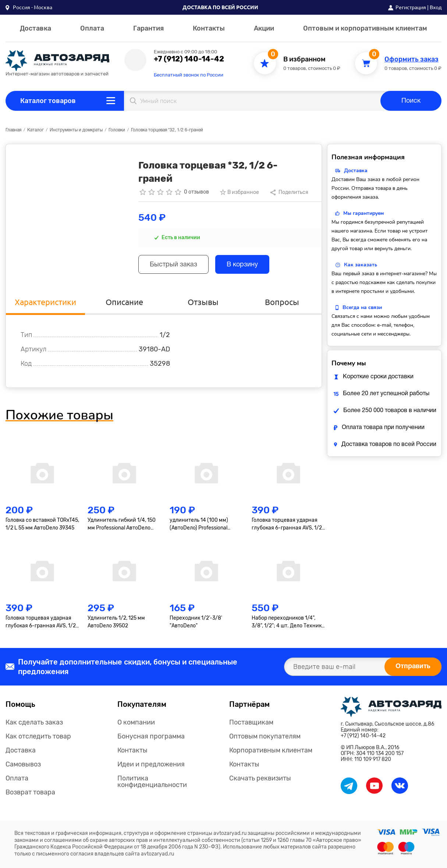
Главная (13, 130)
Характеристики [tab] (45, 302)
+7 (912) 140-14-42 (189, 59)
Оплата (92, 28)
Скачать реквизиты (260, 778)
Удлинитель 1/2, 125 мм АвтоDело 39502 (116, 622)
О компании (136, 722)
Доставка (36, 28)
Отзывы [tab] (203, 302)
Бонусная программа (151, 736)
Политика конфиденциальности (152, 782)
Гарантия (148, 28)
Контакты (209, 28)
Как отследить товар (38, 736)
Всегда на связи (362, 307)
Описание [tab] (124, 302)
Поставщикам (251, 722)
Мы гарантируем (363, 213)
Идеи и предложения (151, 764)
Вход (436, 7)
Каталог (36, 130)
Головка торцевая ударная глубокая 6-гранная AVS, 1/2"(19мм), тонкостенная (42, 622)
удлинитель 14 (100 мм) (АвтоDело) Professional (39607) (199, 524)
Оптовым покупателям (265, 736)
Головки (117, 130)
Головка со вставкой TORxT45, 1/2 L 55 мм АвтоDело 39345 (42, 524)
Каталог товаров (48, 101)
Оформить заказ (411, 59)
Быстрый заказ (173, 265)
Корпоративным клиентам (271, 750)
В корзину (242, 265)
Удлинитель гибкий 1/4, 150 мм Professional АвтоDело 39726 (122, 524)
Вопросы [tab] (282, 302)
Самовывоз (23, 764)
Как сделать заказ (34, 722)
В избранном (304, 59)
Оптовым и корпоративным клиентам (365, 28)
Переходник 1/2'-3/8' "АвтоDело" (196, 622)
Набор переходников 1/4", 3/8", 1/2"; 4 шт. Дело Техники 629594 (288, 622)
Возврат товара (30, 792)
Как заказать (361, 265)
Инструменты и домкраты (76, 130)
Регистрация (411, 7)
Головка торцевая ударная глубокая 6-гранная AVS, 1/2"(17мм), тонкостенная (288, 524)
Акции (264, 28)
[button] (29, 7)
